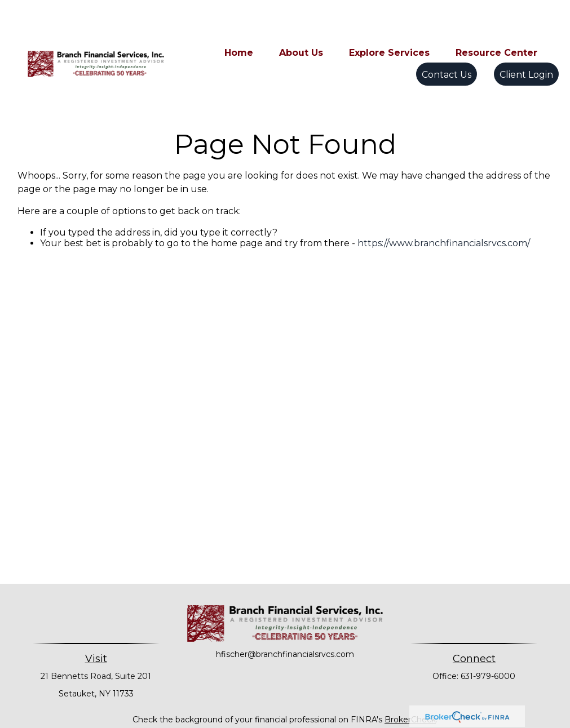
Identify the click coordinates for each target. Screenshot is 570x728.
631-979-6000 (488, 625)
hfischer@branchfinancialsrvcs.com (285, 603)
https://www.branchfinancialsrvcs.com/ (444, 192)
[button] (239, 19)
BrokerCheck (410, 669)
